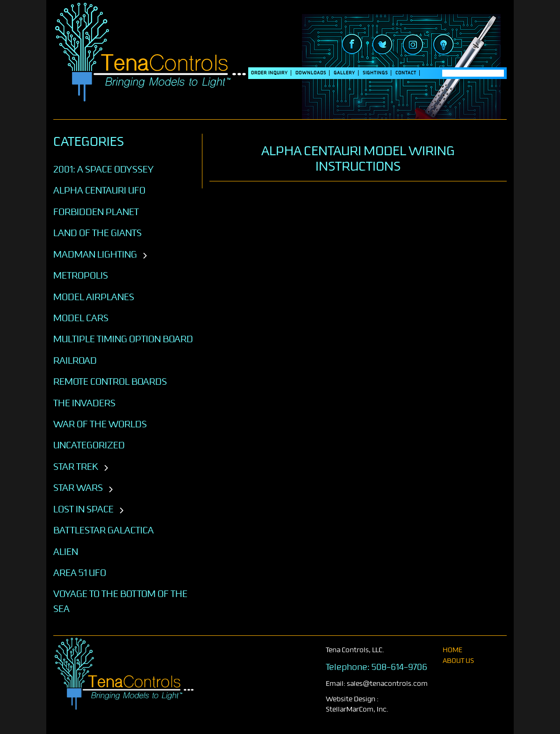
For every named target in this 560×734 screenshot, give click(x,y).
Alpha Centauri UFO (99, 190)
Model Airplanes (94, 297)
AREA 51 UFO (80, 573)
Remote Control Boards (110, 381)
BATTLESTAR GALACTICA (104, 530)
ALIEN (66, 552)
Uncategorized (89, 445)
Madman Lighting (95, 254)
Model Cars (81, 318)
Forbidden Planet (96, 212)
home (452, 650)
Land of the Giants (97, 233)
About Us (458, 661)
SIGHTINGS (375, 73)
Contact (406, 73)
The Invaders (84, 403)
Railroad (75, 360)
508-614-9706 (399, 667)
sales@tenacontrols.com (387, 684)
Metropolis (81, 275)
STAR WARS (78, 488)
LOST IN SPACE (83, 509)
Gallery (345, 73)
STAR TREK (76, 467)
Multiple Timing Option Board (123, 339)
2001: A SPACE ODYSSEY (104, 169)
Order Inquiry (269, 73)
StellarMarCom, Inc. (357, 709)
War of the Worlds (100, 424)
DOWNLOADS (311, 73)
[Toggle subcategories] (145, 256)
